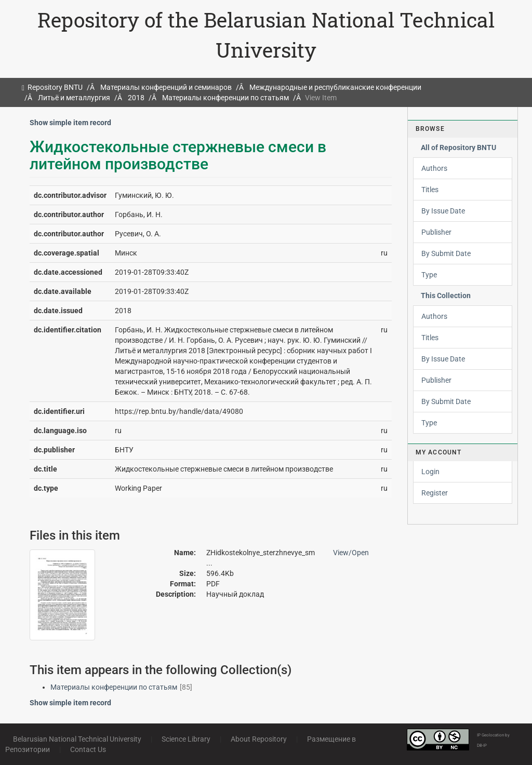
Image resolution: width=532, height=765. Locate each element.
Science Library (186, 739)
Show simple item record (70, 123)
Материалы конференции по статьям (225, 98)
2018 (136, 98)
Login (430, 472)
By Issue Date (443, 211)
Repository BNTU (55, 87)
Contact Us (88, 749)
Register (435, 493)
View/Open (351, 553)
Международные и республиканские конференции (335, 87)
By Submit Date (446, 253)
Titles (430, 190)
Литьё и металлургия (74, 98)
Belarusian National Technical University (77, 739)
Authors (434, 168)
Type (429, 275)
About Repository (259, 739)
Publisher (436, 232)
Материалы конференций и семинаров (166, 87)
